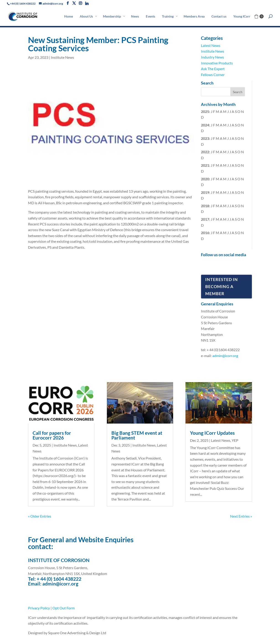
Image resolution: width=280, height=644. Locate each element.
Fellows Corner (213, 75)
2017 (205, 219)
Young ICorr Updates (212, 433)
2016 (205, 233)
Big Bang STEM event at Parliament (137, 435)
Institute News (62, 57)
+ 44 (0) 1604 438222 (59, 579)
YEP (235, 440)
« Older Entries (40, 516)
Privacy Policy (39, 608)
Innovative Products (217, 63)
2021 (205, 165)
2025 (205, 111)
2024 (205, 125)
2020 (205, 179)
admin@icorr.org (225, 356)
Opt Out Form (64, 608)
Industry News (212, 57)
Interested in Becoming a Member (222, 286)
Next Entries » (241, 516)
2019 (205, 192)
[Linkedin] (87, 3)
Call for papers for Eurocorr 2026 (52, 435)
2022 (205, 152)
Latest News (211, 45)
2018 (205, 206)
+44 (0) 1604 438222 (23, 4)
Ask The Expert (213, 69)
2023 (205, 138)
